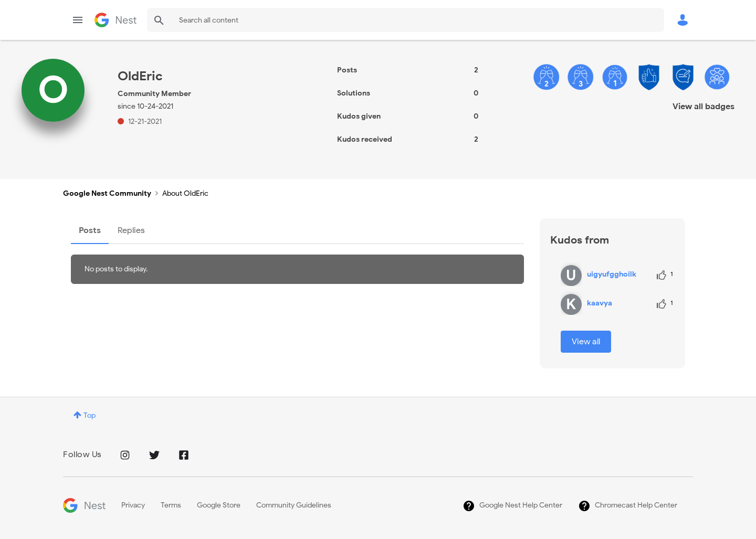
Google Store (219, 505)
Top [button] (90, 415)
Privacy (133, 505)
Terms (171, 505)
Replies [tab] (131, 230)
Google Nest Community (115, 20)
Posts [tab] (90, 230)
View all (586, 342)
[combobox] (406, 20)
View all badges (703, 107)
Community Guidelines (294, 505)
